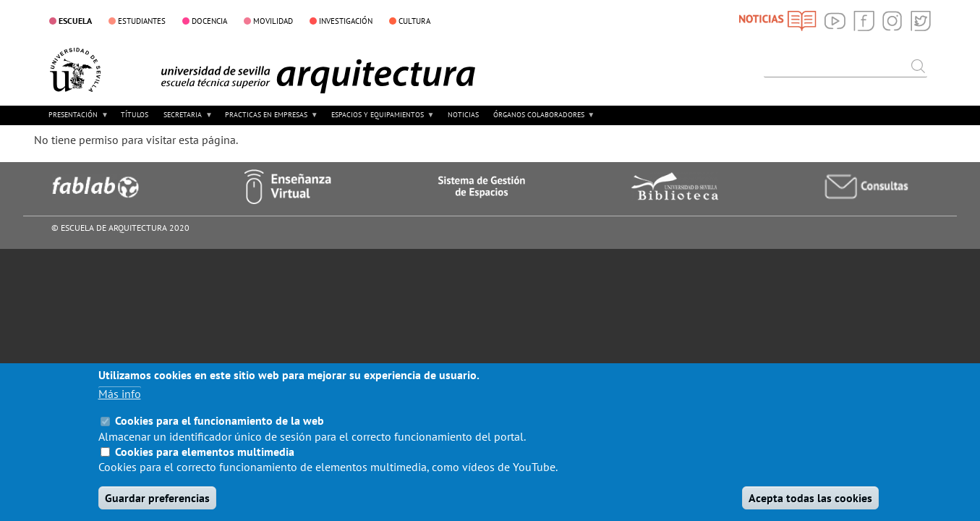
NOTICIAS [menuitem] (463, 115)
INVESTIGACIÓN (346, 21)
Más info (120, 409)
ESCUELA (75, 20)
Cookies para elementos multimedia (205, 467)
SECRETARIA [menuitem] (187, 120)
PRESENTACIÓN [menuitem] (77, 120)
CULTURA (414, 21)
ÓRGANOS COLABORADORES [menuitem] (542, 120)
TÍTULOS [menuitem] (135, 115)
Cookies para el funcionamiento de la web (220, 436)
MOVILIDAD (273, 21)
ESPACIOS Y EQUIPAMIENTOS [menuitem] (381, 120)
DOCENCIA (209, 21)
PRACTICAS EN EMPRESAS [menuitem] (270, 120)
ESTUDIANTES (142, 21)
